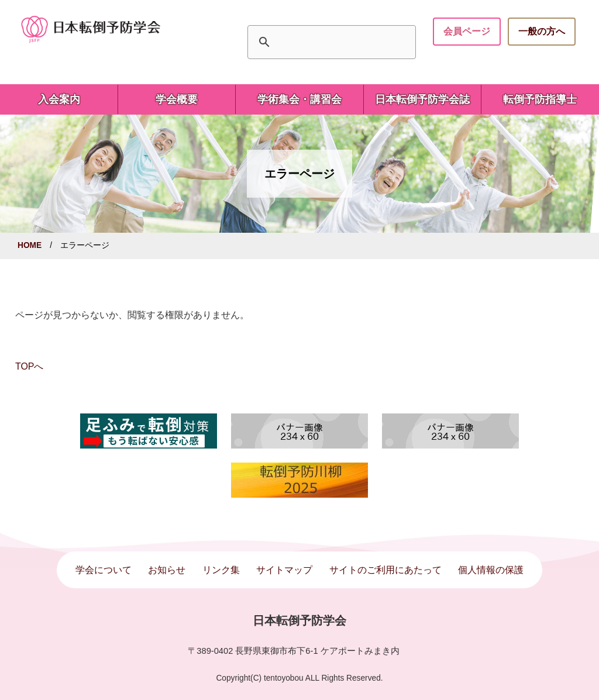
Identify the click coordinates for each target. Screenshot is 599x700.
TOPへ (29, 366)
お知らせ (167, 570)
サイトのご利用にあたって (385, 570)
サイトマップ (284, 570)
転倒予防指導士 (540, 99)
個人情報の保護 (491, 570)
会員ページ (467, 31)
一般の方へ (542, 31)
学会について (104, 570)
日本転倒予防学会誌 (422, 99)
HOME (30, 245)
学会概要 (177, 99)
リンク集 (221, 570)
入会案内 (59, 99)
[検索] (330, 42)
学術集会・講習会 (299, 99)
